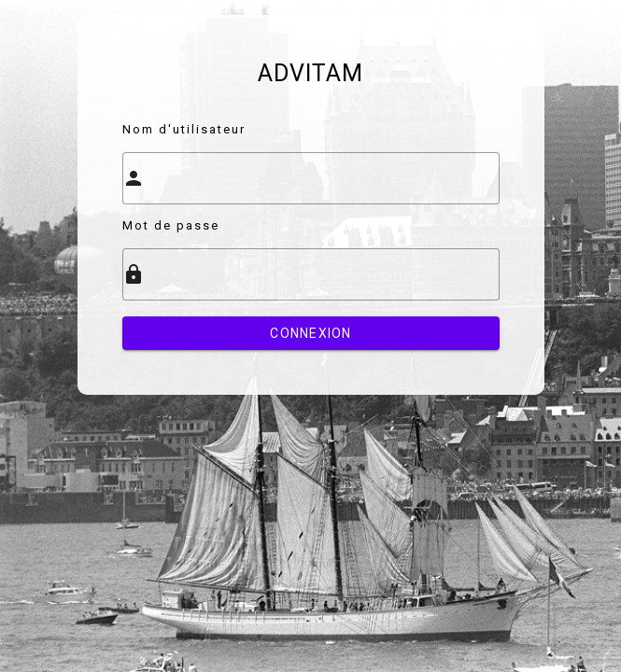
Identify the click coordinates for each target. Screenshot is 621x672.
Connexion (310, 333)
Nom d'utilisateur (184, 129)
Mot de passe (171, 225)
